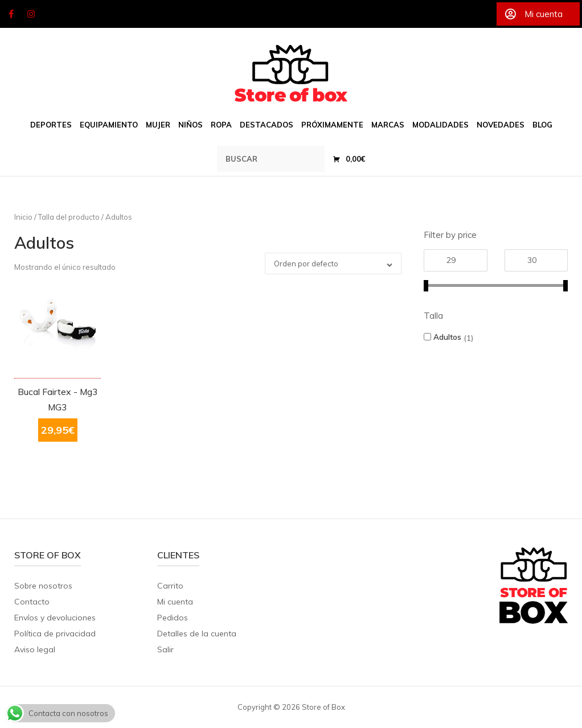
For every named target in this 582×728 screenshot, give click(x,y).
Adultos (447, 337)
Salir (165, 649)
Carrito (170, 586)
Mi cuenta (175, 602)
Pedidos (173, 618)
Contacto (32, 602)
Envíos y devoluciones (55, 618)
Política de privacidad (55, 634)
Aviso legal (35, 649)
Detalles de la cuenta (197, 634)
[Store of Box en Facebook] (11, 14)
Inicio (23, 217)
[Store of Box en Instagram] (31, 14)
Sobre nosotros (43, 586)
